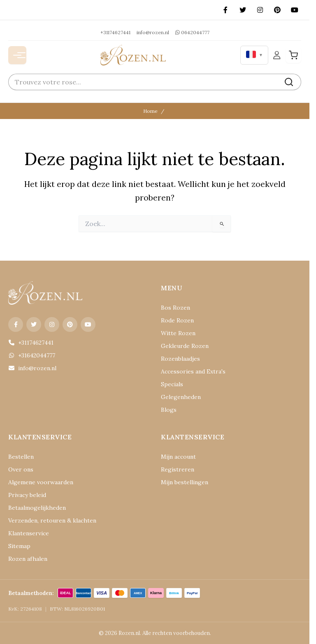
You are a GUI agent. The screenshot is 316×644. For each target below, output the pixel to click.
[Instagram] (260, 10)
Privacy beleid (27, 495)
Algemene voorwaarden (41, 482)
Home (150, 111)
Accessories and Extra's (193, 371)
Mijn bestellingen (185, 482)
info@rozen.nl (153, 32)
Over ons (21, 469)
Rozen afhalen (28, 559)
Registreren (178, 469)
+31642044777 (32, 355)
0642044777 (192, 32)
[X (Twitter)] (243, 10)
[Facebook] (225, 10)
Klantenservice (29, 533)
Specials (172, 384)
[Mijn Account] (277, 55)
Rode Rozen (177, 320)
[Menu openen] (17, 55)
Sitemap (19, 546)
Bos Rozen (175, 308)
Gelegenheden (181, 397)
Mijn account (178, 457)
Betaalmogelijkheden (37, 508)
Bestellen (21, 457)
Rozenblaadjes (180, 359)
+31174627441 (115, 32)
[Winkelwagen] (293, 55)
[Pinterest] (277, 10)
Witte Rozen (178, 333)
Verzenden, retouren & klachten (52, 520)
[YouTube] (295, 10)
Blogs (169, 410)
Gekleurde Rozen (185, 346)
